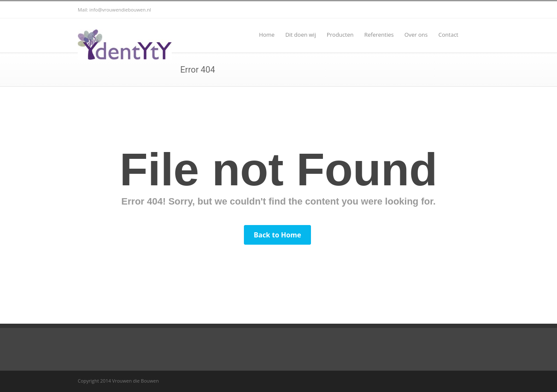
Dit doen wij (301, 35)
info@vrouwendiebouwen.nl (120, 10)
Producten (340, 35)
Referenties (379, 35)
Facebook (454, 10)
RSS (471, 10)
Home (267, 35)
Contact (448, 35)
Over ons (416, 35)
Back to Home (277, 235)
